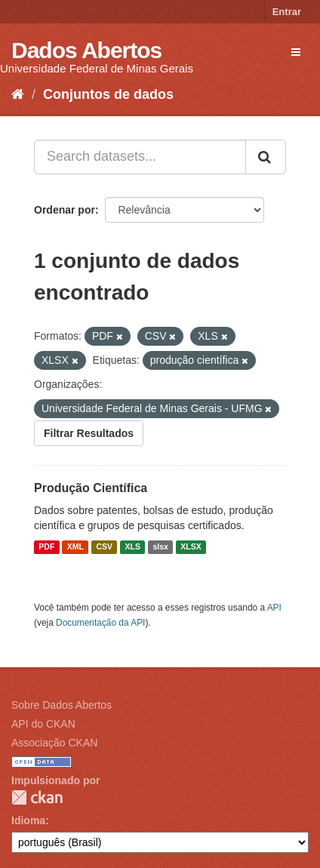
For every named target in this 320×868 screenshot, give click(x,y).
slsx (160, 547)
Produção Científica (91, 488)
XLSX (191, 547)
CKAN (37, 797)
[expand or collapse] (296, 52)
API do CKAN (43, 724)
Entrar (287, 12)
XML (75, 547)
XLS (133, 547)
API (274, 608)
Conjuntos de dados (108, 94)
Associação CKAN (54, 743)
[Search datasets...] (140, 157)
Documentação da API (100, 623)
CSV (104, 547)
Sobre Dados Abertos (62, 705)
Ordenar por (65, 210)
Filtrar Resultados (89, 433)
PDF (46, 547)
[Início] (18, 94)
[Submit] (266, 157)
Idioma (28, 820)
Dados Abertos (86, 50)
